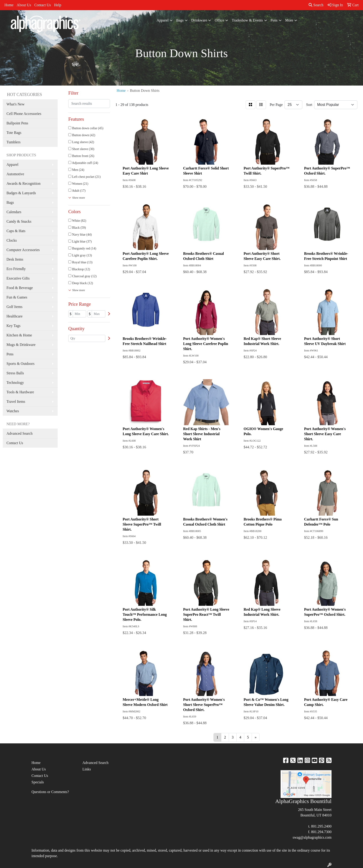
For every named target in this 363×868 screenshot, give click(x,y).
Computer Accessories (23, 250)
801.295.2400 (321, 826)
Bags (180, 20)
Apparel (163, 20)
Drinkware (199, 20)
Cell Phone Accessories (24, 114)
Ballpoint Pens (17, 123)
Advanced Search (19, 433)
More (289, 20)
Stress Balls (15, 373)
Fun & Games (17, 297)
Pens (274, 20)
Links (87, 769)
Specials (38, 782)
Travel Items (16, 402)
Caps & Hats (16, 231)
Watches (13, 411)
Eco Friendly (16, 269)
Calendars (14, 212)
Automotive (15, 174)
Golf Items (14, 307)
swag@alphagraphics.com (312, 837)
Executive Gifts (18, 278)
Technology (15, 383)
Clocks (12, 240)
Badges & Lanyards (21, 193)
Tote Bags (14, 133)
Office (219, 20)
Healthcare (14, 316)
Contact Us (43, 5)
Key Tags (13, 326)
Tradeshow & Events (247, 20)
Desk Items (15, 259)
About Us (24, 5)
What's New (16, 104)
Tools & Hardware (20, 392)
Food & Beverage (20, 288)
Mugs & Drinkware (21, 345)
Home (9, 5)
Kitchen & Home (19, 335)
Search (316, 5)
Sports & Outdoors (20, 364)
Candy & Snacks (19, 221)
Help (58, 5)
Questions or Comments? (50, 792)
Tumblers (14, 142)
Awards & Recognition (23, 183)
